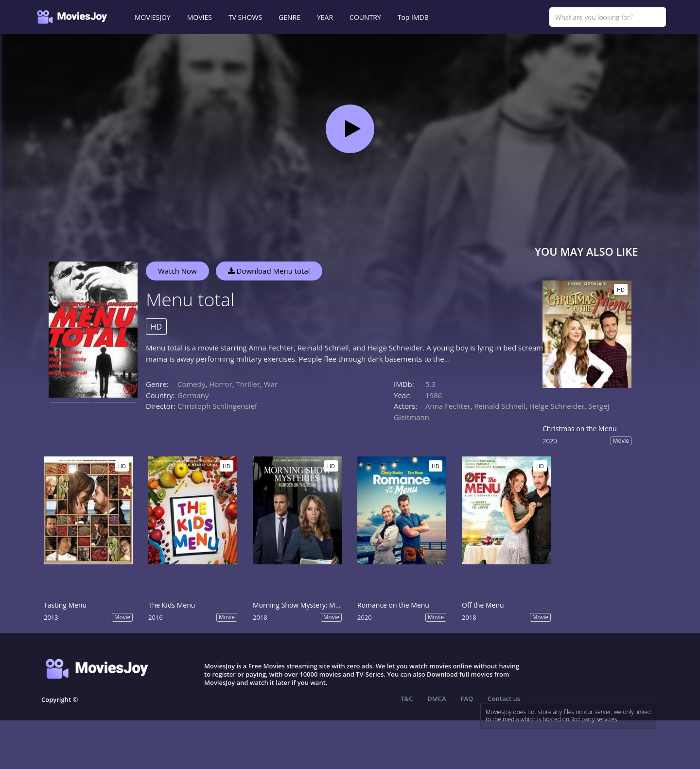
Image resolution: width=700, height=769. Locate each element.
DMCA (437, 699)
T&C (407, 699)
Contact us (504, 699)
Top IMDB (413, 17)
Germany (193, 395)
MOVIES (200, 17)
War (271, 384)
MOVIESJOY (153, 17)
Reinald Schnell (500, 406)
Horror (221, 384)
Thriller (248, 384)
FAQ (467, 699)
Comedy (191, 384)
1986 (434, 395)
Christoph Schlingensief (217, 406)
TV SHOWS (245, 17)
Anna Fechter (448, 406)
